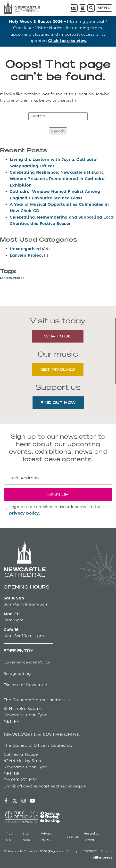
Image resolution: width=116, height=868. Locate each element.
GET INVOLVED (58, 370)
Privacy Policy (47, 837)
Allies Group (103, 857)
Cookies (73, 837)
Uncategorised (25, 249)
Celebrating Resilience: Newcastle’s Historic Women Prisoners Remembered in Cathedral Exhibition (58, 179)
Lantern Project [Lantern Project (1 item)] (12, 278)
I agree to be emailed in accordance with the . (55, 510)
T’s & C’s (10, 837)
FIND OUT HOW (58, 403)
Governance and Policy (27, 662)
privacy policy (24, 513)
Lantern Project (26, 255)
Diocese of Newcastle (25, 685)
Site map (26, 837)
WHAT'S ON (58, 336)
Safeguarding (17, 674)
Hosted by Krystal (92, 837)
